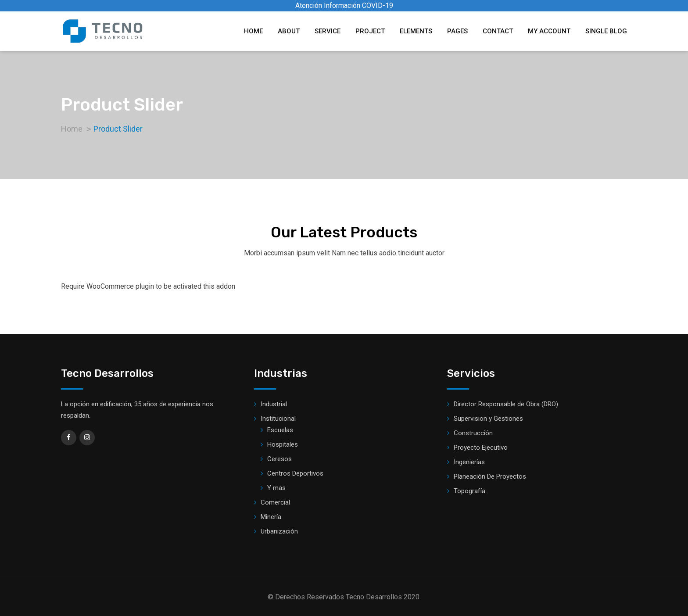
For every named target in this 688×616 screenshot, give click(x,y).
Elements (416, 31)
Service (328, 31)
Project (370, 31)
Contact (498, 31)
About (289, 31)
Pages (457, 31)
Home (253, 31)
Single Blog (606, 31)
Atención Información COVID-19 (344, 5)
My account (549, 31)
